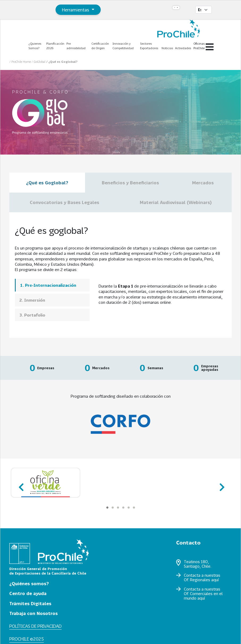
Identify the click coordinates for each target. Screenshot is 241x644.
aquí (215, 580)
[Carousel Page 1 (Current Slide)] (107, 508)
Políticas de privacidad (35, 626)
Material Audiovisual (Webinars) (176, 202)
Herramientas (76, 10)
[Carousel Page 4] (123, 508)
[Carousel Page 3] (118, 508)
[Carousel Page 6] (134, 508)
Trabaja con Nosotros (33, 613)
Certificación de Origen (100, 46)
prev (21, 485)
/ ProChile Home (20, 62)
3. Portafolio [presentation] (32, 315)
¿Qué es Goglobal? (47, 183)
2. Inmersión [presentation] (32, 300)
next (220, 485)
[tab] (52, 285)
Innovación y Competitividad (123, 46)
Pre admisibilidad (76, 46)
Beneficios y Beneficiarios (130, 183)
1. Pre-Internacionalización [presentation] (48, 285)
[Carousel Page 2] (113, 508)
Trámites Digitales (30, 603)
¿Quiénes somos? (29, 583)
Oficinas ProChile (199, 46)
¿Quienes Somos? (35, 46)
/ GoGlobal (39, 62)
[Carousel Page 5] (129, 508)
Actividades (183, 48)
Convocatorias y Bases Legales (64, 202)
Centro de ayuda (28, 593)
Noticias (167, 48)
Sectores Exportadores (149, 46)
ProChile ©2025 (27, 639)
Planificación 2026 (55, 46)
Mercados (204, 183)
